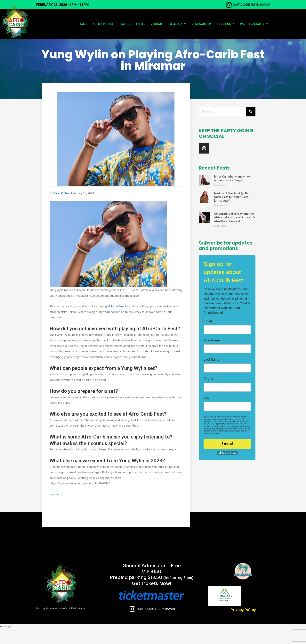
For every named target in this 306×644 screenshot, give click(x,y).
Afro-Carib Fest (121, 322)
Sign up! (227, 459)
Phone (208, 394)
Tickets (125, 24)
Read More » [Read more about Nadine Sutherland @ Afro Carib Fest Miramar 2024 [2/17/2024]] (220, 221)
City (206, 413)
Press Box (177, 24)
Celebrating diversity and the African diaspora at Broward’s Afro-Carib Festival (235, 233)
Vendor (156, 24)
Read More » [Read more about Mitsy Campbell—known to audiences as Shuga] (220, 200)
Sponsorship (201, 24)
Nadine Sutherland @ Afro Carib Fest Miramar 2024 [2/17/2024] (232, 212)
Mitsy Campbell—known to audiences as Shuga (232, 194)
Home (83, 24)
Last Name (211, 375)
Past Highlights (254, 24)
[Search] (251, 127)
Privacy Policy (243, 625)
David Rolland (62, 209)
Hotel (141, 24)
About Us (225, 24)
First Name (212, 356)
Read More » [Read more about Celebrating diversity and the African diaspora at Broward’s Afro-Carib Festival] (220, 241)
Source (54, 509)
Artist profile (103, 24)
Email (208, 337)
